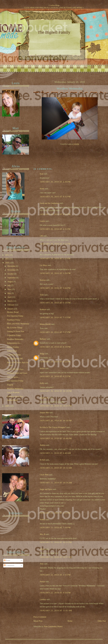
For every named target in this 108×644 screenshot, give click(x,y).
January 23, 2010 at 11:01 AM (56, 611)
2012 (7, 255)
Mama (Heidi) (45, 324)
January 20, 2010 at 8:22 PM (55, 376)
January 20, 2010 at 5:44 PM (55, 288)
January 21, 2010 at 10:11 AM (56, 468)
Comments (9, 565)
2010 (7, 263)
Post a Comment (40, 617)
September (12, 278)
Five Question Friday (15, 316)
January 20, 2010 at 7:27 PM (55, 332)
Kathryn (43, 309)
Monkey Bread (13, 312)
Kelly (42, 383)
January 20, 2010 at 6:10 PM (55, 303)
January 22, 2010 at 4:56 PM (55, 593)
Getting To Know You (15, 331)
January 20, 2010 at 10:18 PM (56, 391)
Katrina (43, 280)
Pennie (42, 582)
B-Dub (42, 460)
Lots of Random (13, 392)
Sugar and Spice (46, 489)
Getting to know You (15, 396)
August (10, 282)
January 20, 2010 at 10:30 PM (56, 421)
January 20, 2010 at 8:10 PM (55, 347)
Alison (42, 549)
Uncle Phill (44, 475)
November (12, 270)
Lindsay (43, 599)
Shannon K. (44, 398)
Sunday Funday (13, 347)
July (9, 285)
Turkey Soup (12, 351)
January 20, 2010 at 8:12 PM (55, 362)
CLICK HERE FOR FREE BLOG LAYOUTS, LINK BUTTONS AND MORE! (53, 8)
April (10, 297)
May (9, 293)
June (9, 289)
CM (41, 236)
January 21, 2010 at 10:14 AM (56, 483)
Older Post (102, 621)
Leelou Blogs (55, 5)
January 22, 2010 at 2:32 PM (55, 575)
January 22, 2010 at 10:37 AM (56, 557)
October (11, 274)
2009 (7, 406)
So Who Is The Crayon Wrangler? (53, 427)
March (10, 301)
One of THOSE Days (15, 369)
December (12, 266)
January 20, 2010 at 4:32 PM (55, 197)
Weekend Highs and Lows (17, 373)
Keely (42, 189)
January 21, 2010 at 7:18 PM (55, 528)
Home (70, 621)
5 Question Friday (14, 335)
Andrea (43, 445)
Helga (42, 354)
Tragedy (10, 385)
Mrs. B (42, 534)
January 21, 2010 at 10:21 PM (56, 542)
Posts (7, 560)
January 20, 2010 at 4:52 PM (55, 244)
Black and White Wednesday (18, 324)
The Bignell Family (54, 32)
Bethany (43, 339)
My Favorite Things (15, 328)
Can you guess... (13, 377)
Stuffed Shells (12, 400)
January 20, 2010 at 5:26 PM (55, 273)
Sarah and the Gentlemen (49, 203)
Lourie (42, 221)
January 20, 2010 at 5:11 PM (55, 259)
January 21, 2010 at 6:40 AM (55, 453)
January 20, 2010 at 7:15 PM (55, 317)
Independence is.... (14, 343)
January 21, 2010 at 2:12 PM (55, 513)
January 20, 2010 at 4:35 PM (55, 229)
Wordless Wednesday (70, 89)
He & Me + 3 (45, 251)
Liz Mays (43, 265)
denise (42, 368)
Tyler (42, 295)
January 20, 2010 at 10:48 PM (56, 439)
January (11, 309)
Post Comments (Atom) (53, 626)
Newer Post (38, 621)
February (11, 305)
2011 (7, 259)
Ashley (42, 520)
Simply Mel (44, 413)
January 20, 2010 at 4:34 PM (55, 214)
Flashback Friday (14, 320)
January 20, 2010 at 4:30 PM (55, 182)
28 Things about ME (15, 359)
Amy (42, 564)
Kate (42, 174)
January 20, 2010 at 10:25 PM (56, 406)
